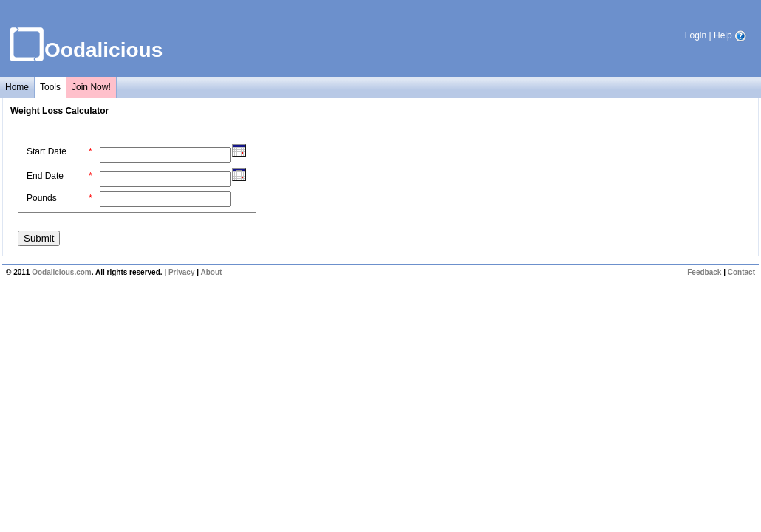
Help (730, 35)
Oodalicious (103, 50)
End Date (45, 176)
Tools (50, 87)
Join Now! (91, 87)
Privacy (182, 272)
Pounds (42, 198)
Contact (741, 272)
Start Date (47, 151)
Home (17, 87)
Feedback (704, 272)
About (211, 272)
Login (696, 35)
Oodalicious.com (62, 272)
